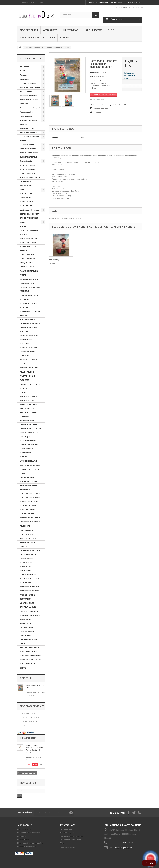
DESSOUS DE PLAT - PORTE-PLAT (28, 330)
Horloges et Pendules (29, 83)
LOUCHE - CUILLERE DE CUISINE (30, 471)
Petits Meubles (26, 116)
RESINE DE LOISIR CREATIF (28, 544)
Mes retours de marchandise (29, 833)
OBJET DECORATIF (28, 173)
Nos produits (29, 30)
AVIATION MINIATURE (29, 271)
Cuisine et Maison (27, 145)
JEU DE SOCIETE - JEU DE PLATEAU (29, 581)
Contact (66, 38)
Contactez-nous (134, 2)
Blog (111, 30)
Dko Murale (24, 71)
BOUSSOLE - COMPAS (29, 481)
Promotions (28, 738)
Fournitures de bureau (29, 132)
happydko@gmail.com (123, 848)
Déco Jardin (25, 104)
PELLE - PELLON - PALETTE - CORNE (28, 374)
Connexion (104, 2)
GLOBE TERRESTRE (28, 157)
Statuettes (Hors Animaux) (31, 87)
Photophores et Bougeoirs (31, 108)
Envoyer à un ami (101, 108)
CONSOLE (24, 392)
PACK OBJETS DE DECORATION (27, 597)
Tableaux (23, 75)
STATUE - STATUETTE (29, 153)
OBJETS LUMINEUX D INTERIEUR (29, 297)
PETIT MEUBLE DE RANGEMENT (28, 196)
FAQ (52, 38)
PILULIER (24, 315)
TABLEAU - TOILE (27, 477)
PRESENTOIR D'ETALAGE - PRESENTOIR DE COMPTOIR (31, 352)
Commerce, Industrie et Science (29, 139)
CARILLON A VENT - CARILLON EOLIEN (28, 257)
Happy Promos (93, 30)
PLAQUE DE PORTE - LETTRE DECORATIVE (29, 443)
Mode (22, 190)
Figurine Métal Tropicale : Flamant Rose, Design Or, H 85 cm (35, 749)
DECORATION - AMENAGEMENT (27, 184)
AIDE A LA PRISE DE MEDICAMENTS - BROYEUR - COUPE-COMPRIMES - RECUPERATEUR (28, 412)
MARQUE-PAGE (26, 263)
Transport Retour (32, 38)
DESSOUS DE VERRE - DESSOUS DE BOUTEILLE (31, 427)
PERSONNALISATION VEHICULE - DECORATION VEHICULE (30, 307)
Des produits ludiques (30, 717)
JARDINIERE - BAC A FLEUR (28, 362)
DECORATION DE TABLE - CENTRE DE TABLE (31, 553)
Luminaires (24, 79)
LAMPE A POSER (27, 267)
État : (92, 76)
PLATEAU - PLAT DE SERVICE (28, 249)
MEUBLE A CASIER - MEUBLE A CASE (28, 398)
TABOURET (24, 380)
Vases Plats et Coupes (29, 100)
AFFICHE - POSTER (28, 538)
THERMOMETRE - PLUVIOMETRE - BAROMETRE (27, 563)
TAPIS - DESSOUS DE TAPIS (29, 641)
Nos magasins (66, 829)
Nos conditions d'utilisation (71, 836)
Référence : (94, 73)
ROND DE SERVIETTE (29, 514)
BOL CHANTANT (27, 534)
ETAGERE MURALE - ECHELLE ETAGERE (28, 240)
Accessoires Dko (27, 112)
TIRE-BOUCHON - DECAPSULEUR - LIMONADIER (27, 631)
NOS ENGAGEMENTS (32, 706)
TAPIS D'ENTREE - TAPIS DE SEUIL (30, 386)
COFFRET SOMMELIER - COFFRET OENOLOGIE (30, 589)
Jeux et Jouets (26, 161)
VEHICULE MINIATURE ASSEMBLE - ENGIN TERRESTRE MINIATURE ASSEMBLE (30, 285)
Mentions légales (67, 833)
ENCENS (23, 457)
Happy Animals (26, 91)
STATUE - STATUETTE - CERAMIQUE (29, 435)
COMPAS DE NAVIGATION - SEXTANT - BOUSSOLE (30, 520)
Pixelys (72, 848)
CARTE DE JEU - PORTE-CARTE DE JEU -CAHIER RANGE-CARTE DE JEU (30, 498)
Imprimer (97, 112)
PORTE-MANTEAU (27, 664)
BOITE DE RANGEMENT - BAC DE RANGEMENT (30, 216)
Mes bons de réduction (27, 846)
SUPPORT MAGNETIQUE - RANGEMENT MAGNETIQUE (31, 619)
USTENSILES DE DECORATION (27, 451)
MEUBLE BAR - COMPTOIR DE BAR (28, 573)
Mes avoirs (22, 836)
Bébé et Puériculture (28, 149)
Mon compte (25, 825)
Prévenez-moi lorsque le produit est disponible (109, 105)
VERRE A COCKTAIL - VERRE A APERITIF (29, 167)
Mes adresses (23, 840)
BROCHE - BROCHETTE (30, 647)
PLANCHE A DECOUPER (30, 177)
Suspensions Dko (27, 128)
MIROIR (23, 226)
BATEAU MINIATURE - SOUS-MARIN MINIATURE (30, 654)
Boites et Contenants (28, 96)
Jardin (22, 222)
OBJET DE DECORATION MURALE (30, 232)
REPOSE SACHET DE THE (31, 660)
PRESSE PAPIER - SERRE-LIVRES (27, 204)
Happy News (71, 30)
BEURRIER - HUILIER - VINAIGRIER (29, 488)
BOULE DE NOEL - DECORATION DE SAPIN (30, 321)
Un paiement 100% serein (32, 721)
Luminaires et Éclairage (29, 210)
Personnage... (55, 260)
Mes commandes (24, 829)
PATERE (23, 275)
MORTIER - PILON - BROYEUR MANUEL (28, 605)
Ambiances (50, 30)
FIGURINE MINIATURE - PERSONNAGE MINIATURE (29, 340)
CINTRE (23, 668)
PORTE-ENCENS (27, 530)
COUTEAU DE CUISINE (29, 368)
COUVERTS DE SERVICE (30, 465)
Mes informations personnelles (30, 843)
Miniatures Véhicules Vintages (28, 122)
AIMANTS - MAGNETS (29, 611)
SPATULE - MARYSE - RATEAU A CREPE (29, 508)
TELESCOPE (25, 526)
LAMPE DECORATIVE (29, 461)
